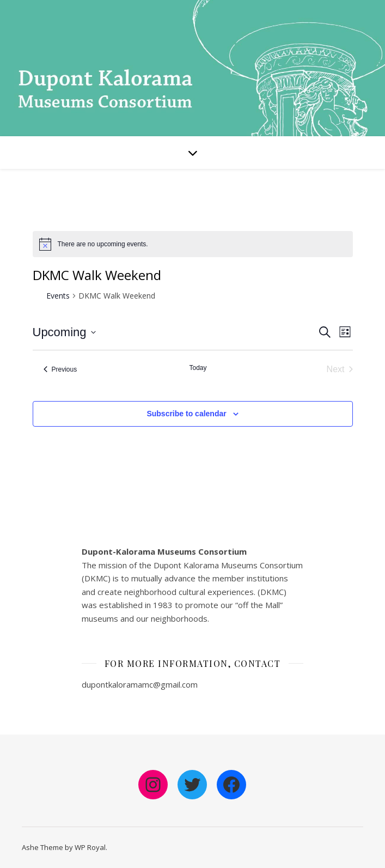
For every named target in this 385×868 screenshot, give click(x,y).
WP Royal (90, 847)
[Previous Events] (60, 369)
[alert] (103, 244)
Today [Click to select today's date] (198, 368)
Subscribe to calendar (186, 414)
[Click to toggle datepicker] (64, 332)
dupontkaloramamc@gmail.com (140, 684)
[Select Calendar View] (345, 332)
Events (58, 296)
